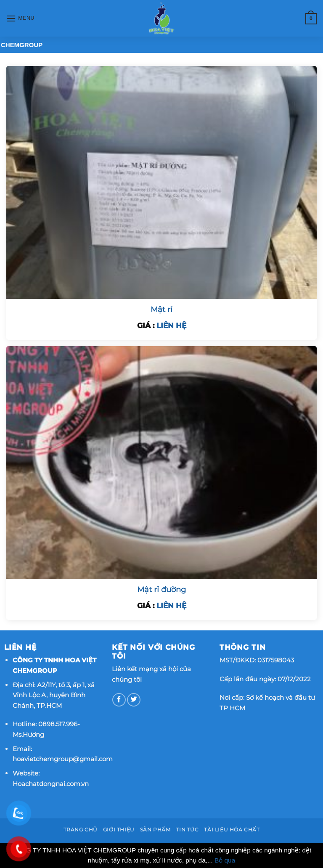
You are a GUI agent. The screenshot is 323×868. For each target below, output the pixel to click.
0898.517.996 (58, 724)
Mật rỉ (161, 310)
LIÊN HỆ (171, 325)
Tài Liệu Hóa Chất (232, 830)
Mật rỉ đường (161, 590)
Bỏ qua (225, 860)
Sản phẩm (155, 830)
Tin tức (187, 830)
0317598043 (276, 660)
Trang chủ (81, 830)
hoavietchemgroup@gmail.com (63, 759)
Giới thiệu (119, 830)
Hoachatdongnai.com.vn (51, 784)
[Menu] (20, 19)
